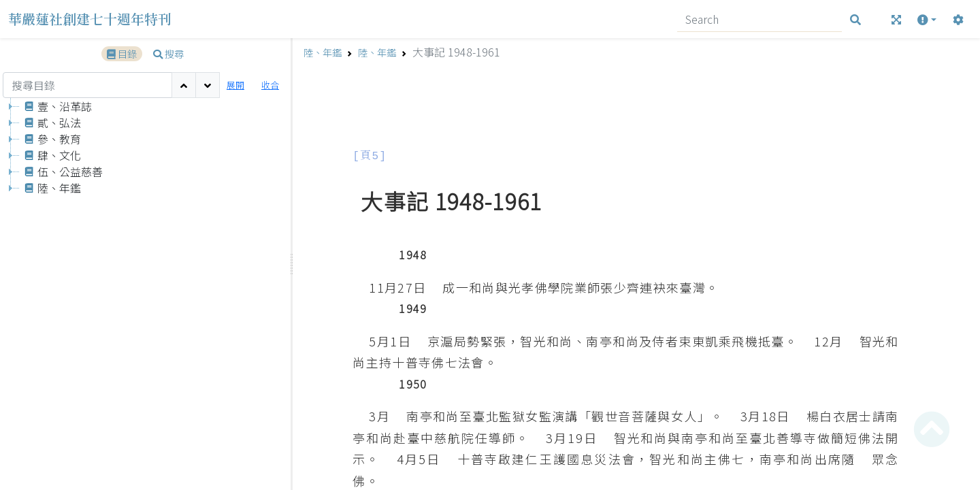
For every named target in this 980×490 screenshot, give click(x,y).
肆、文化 (50, 155)
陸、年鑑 (50, 188)
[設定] (958, 19)
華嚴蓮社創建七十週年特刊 (90, 19)
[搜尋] (855, 19)
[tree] (145, 294)
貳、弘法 (50, 122)
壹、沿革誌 (56, 106)
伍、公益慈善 (61, 171)
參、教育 (50, 139)
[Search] (759, 19)
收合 (270, 85)
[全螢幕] (896, 19)
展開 (235, 85)
